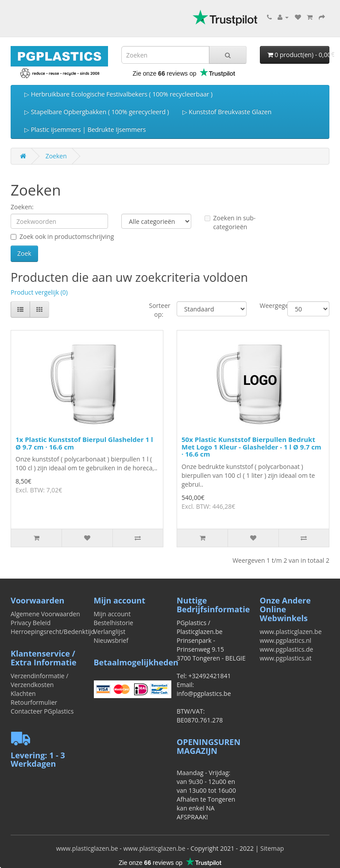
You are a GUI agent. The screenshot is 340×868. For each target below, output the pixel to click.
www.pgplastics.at (286, 658)
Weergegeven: (267, 305)
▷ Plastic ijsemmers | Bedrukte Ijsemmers (85, 129)
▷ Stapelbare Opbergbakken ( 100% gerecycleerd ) (97, 112)
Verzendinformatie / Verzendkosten (39, 680)
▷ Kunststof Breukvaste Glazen (227, 112)
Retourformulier (34, 702)
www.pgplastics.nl (286, 640)
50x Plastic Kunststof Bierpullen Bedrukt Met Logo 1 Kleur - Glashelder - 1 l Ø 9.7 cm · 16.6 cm (251, 447)
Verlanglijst (110, 632)
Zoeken (56, 156)
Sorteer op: (156, 310)
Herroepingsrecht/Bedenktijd (53, 632)
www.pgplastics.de (287, 649)
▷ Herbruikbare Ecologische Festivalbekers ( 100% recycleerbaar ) (118, 94)
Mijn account (112, 614)
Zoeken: (22, 207)
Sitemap (272, 848)
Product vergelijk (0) (39, 292)
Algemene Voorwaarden (45, 614)
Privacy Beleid (31, 623)
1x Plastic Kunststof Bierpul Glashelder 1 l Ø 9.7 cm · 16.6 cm (84, 443)
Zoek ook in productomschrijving (62, 236)
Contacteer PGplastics (42, 711)
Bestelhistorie (114, 623)
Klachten (23, 693)
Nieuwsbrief (111, 640)
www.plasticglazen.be (291, 632)
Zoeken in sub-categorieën (230, 222)
